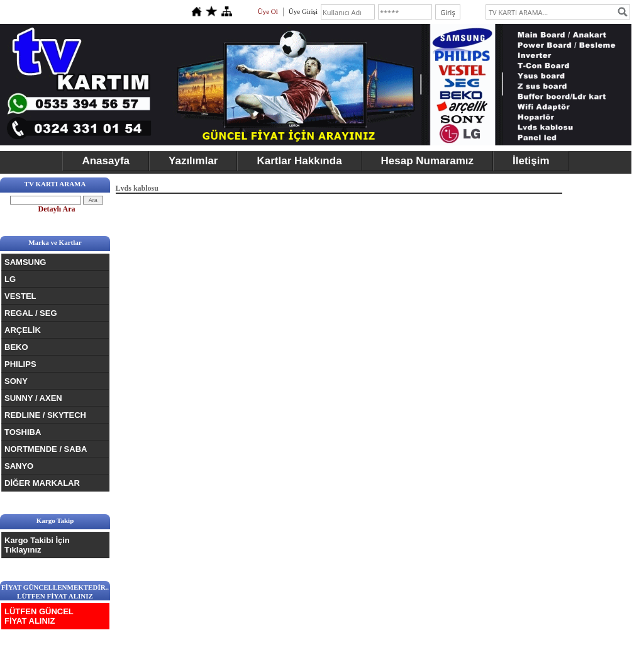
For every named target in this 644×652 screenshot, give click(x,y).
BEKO (16, 347)
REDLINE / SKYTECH (45, 415)
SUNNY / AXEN (33, 398)
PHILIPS (20, 364)
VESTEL (20, 296)
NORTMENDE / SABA (46, 449)
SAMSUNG (25, 262)
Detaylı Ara (57, 209)
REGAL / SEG (31, 313)
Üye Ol (268, 11)
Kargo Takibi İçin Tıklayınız (37, 545)
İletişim (531, 161)
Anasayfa (106, 161)
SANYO (19, 466)
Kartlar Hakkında (299, 161)
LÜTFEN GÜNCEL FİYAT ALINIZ (39, 616)
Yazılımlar (193, 161)
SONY (16, 381)
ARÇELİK (23, 330)
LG (10, 279)
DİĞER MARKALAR (42, 483)
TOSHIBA (23, 432)
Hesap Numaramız (427, 161)
